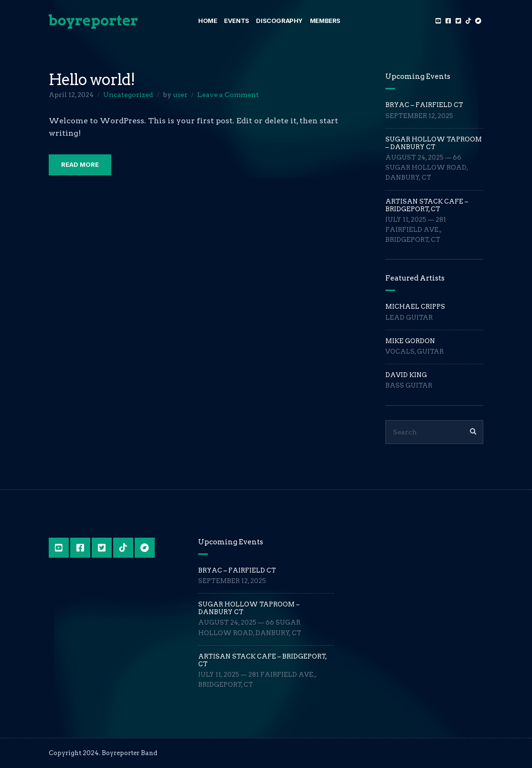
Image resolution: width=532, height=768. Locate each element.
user (180, 95)
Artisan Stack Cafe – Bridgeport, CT (427, 205)
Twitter (458, 21)
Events (237, 21)
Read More (80, 164)
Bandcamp (478, 21)
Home (207, 21)
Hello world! (92, 80)
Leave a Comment (228, 95)
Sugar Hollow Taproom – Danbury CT (434, 143)
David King (406, 375)
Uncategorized (128, 95)
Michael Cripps (415, 307)
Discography (279, 21)
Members (325, 21)
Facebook (448, 21)
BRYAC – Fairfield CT (424, 105)
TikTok (468, 21)
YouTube (438, 21)
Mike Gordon (410, 341)
